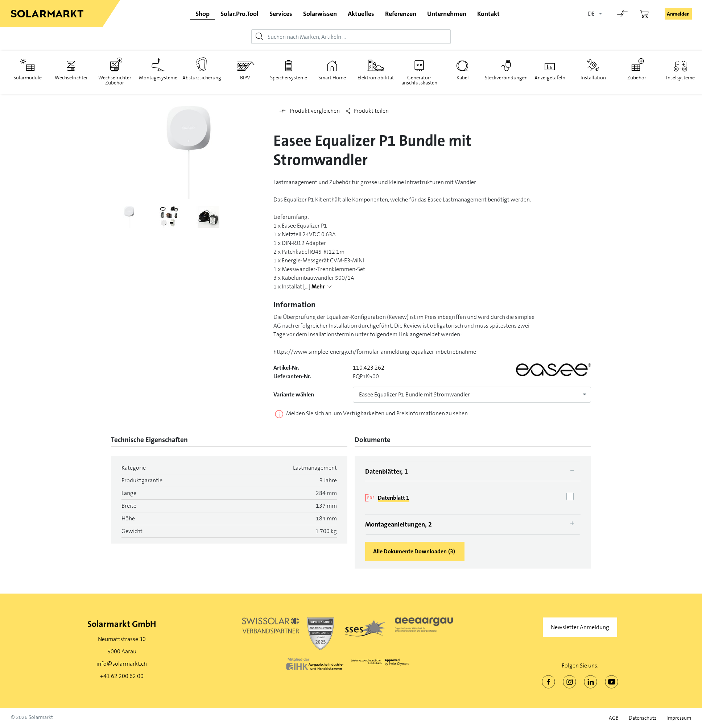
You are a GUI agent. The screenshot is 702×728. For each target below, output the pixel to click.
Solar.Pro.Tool (239, 14)
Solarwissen (320, 14)
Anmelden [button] (678, 14)
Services (281, 14)
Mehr (318, 287)
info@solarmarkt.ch (122, 664)
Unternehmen (447, 14)
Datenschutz (643, 718)
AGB (614, 718)
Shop (203, 14)
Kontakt (488, 14)
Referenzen (401, 14)
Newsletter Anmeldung (580, 627)
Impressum (679, 718)
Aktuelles (361, 14)
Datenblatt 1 (394, 498)
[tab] (473, 471)
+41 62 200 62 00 (122, 676)
